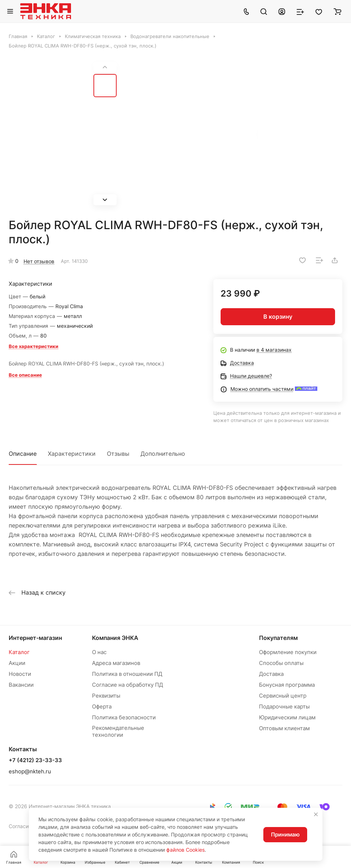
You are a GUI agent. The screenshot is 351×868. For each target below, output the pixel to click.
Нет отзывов (39, 261)
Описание (23, 454)
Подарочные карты (284, 706)
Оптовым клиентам (284, 728)
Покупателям (278, 638)
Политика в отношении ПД (127, 674)
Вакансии (21, 685)
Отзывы (118, 454)
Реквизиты (106, 696)
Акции (17, 663)
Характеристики (72, 454)
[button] (105, 200)
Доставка (271, 674)
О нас (99, 652)
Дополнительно (163, 454)
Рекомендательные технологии (118, 731)
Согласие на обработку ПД (128, 685)
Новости (20, 674)
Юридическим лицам (287, 717)
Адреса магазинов (116, 663)
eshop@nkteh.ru (30, 771)
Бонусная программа (287, 685)
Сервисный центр (283, 696)
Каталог (19, 652)
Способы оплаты (281, 663)
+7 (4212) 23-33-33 (35, 760)
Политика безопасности (124, 717)
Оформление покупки (288, 652)
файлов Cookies (185, 850)
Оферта (102, 706)
